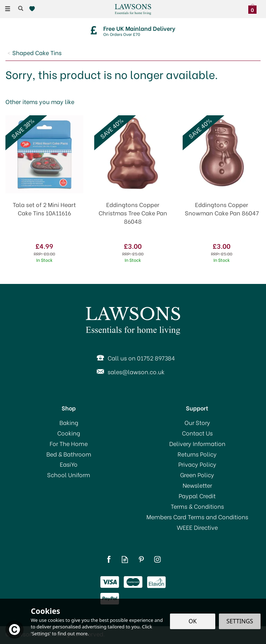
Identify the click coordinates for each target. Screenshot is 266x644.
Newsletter (197, 485)
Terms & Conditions (197, 506)
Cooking (69, 433)
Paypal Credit (197, 496)
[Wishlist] (34, 9)
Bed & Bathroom (69, 454)
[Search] (21, 8)
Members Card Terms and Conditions (197, 517)
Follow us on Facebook (109, 559)
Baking (69, 422)
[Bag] (254, 8)
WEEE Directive (197, 527)
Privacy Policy (197, 464)
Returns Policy (197, 454)
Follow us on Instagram (157, 559)
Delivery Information (197, 443)
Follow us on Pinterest (141, 559)
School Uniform (69, 475)
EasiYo (69, 464)
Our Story (197, 422)
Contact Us (197, 433)
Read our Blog (125, 559)
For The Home (69, 443)
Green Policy (197, 475)
